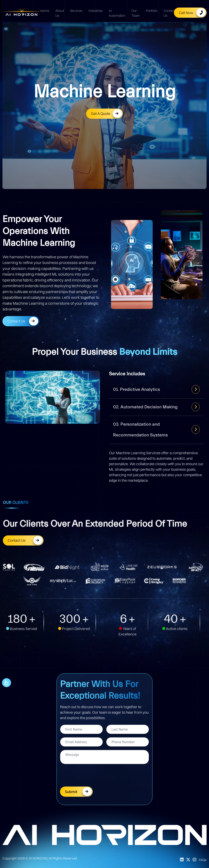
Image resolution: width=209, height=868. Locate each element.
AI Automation (117, 13)
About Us (60, 13)
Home (45, 11)
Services (76, 11)
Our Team (136, 13)
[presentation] (91, 775)
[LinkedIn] (182, 860)
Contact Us (169, 13)
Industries (96, 11)
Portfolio (152, 11)
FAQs (203, 860)
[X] (188, 860)
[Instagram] (195, 860)
